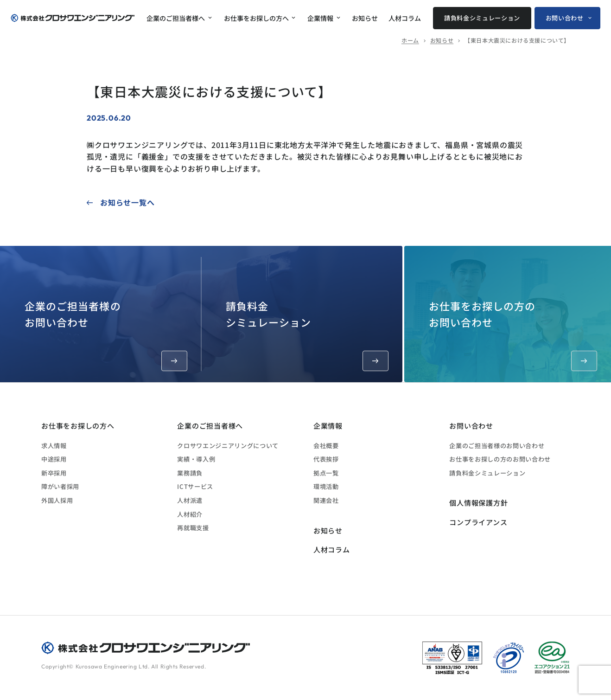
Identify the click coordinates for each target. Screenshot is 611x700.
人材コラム (405, 18)
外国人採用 (57, 500)
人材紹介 (190, 514)
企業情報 (320, 18)
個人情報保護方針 (478, 503)
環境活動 (326, 486)
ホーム (410, 40)
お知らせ (365, 18)
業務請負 (190, 473)
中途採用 (54, 459)
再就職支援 (193, 528)
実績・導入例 (196, 459)
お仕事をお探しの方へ (256, 18)
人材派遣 (190, 500)
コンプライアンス (478, 522)
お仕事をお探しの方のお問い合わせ (513, 335)
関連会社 (326, 500)
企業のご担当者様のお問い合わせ (106, 335)
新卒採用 (54, 473)
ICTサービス (195, 486)
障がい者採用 (60, 486)
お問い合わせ (565, 18)
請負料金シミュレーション (482, 18)
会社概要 (326, 446)
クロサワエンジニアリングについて (228, 446)
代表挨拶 (326, 459)
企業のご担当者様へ (176, 18)
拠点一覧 (326, 473)
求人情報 (54, 446)
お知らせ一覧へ (127, 202)
